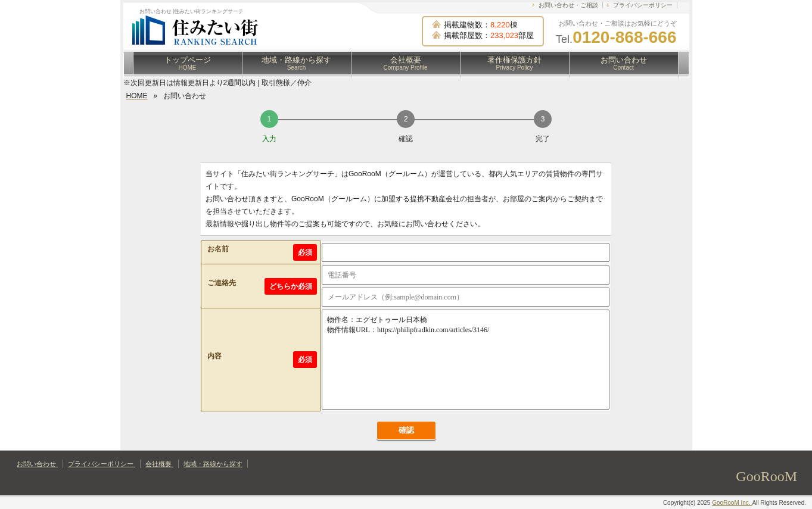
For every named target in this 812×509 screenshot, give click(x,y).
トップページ (188, 63)
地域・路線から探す (296, 63)
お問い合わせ (624, 63)
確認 (406, 430)
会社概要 (406, 63)
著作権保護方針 (514, 63)
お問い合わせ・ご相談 (568, 5)
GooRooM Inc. (732, 503)
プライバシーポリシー (643, 5)
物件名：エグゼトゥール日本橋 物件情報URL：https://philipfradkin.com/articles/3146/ (466, 360)
